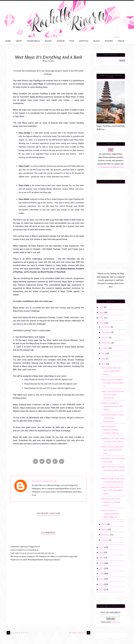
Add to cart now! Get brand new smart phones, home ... (113, 470)
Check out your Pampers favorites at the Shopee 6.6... (112, 383)
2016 (102, 574)
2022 (102, 323)
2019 (102, 558)
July (104, 353)
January (105, 540)
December (106, 327)
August (105, 348)
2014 (102, 584)
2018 (102, 563)
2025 (102, 307)
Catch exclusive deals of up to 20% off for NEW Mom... (112, 490)
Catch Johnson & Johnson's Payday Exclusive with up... (111, 430)
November (106, 332)
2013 (102, 589)
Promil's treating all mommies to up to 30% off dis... (112, 406)
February (106, 535)
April (104, 524)
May (104, 364)
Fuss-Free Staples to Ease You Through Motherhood (112, 418)
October (105, 337)
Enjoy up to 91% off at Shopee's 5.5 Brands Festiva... (111, 502)
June (104, 359)
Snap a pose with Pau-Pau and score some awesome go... (113, 395)
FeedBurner (116, 622)
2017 (102, 568)
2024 (102, 312)
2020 (102, 552)
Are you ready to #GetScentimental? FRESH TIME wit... (110, 514)
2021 (102, 547)
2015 (102, 579)
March (105, 529)
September (107, 343)
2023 (102, 318)
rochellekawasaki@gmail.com (111, 167)
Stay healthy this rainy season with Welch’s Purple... (111, 371)
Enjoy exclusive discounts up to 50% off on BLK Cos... (112, 450)
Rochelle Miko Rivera (45, 481)
